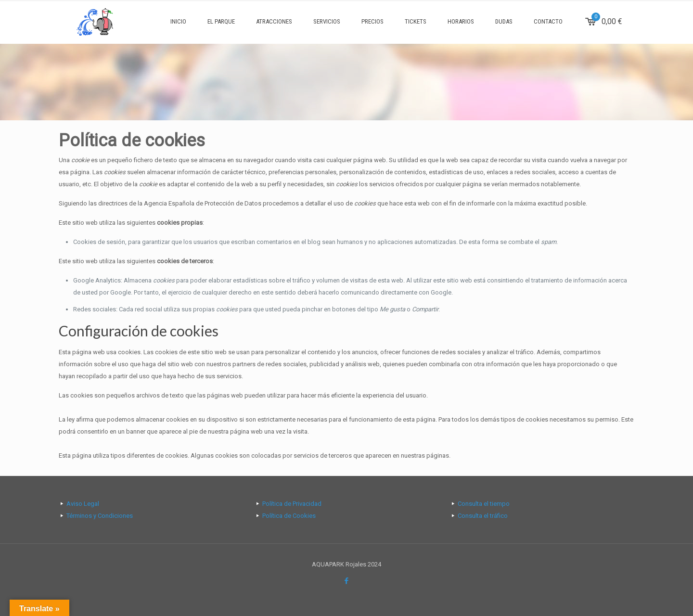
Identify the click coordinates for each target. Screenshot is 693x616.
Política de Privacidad (292, 504)
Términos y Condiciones (100, 516)
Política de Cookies (289, 516)
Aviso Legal (83, 504)
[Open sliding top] (346, 11)
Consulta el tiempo (484, 504)
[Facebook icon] (347, 581)
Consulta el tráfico (483, 516)
